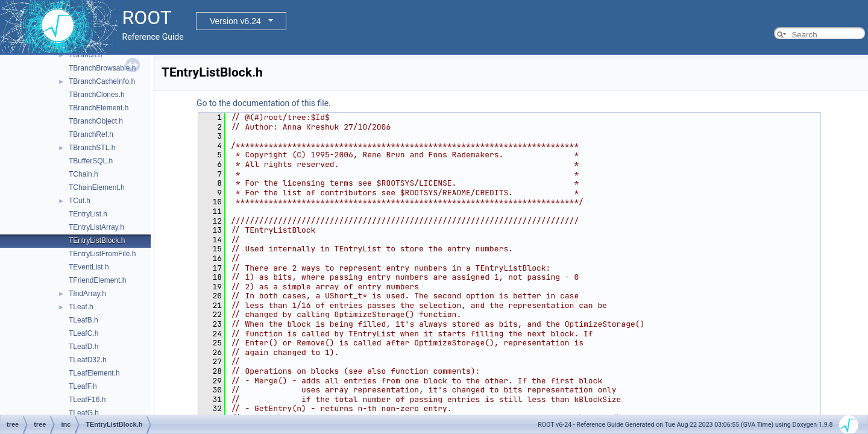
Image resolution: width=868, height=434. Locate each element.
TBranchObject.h (96, 121)
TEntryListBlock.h (97, 241)
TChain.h (83, 174)
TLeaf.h (81, 307)
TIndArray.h (87, 294)
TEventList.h (89, 267)
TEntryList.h (88, 214)
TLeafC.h (83, 333)
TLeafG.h (84, 413)
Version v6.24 (235, 21)
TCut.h (80, 201)
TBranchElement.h (99, 108)
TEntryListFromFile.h (102, 254)
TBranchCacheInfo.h (102, 81)
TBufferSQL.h (91, 161)
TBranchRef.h (91, 134)
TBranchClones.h (97, 95)
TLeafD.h (83, 347)
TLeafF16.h (87, 400)
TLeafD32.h (88, 360)
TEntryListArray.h (96, 227)
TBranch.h (85, 55)
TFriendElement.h (97, 280)
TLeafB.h (83, 320)
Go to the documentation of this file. (264, 103)
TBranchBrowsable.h (102, 68)
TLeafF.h (83, 386)
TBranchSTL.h (92, 148)
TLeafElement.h (94, 373)
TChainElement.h (97, 187)
